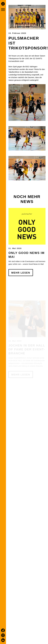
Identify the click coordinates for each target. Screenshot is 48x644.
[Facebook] (3, 630)
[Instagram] (3, 635)
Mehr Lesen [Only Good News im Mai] (21, 290)
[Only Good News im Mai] (27, 244)
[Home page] (3, 4)
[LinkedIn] (3, 640)
